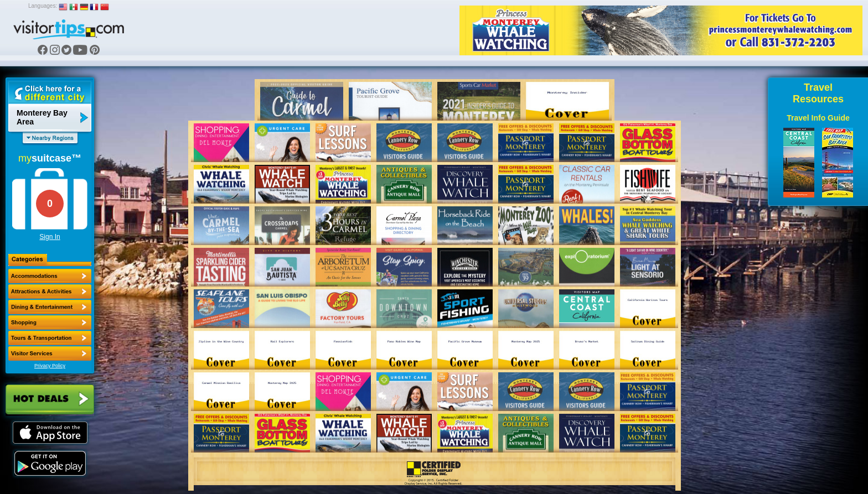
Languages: (43, 6)
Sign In (50, 237)
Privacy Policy (50, 366)
